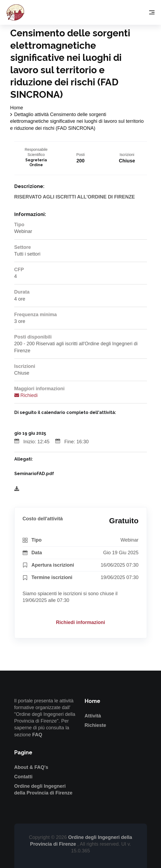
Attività (93, 716)
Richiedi (26, 395)
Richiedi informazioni (80, 622)
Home (17, 108)
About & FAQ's (31, 767)
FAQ (37, 735)
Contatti (23, 777)
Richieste (95, 725)
